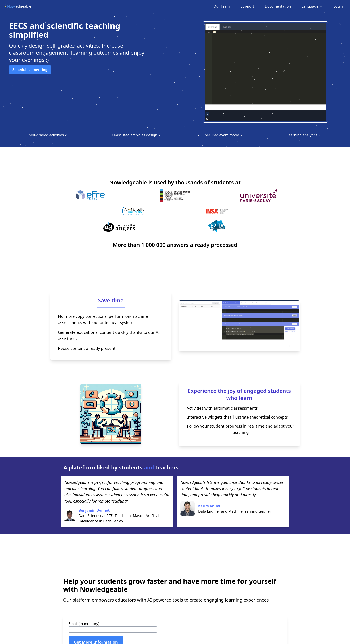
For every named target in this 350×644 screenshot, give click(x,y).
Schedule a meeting (30, 70)
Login (338, 6)
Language (312, 6)
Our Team (222, 6)
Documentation (278, 6)
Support (247, 6)
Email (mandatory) (84, 624)
